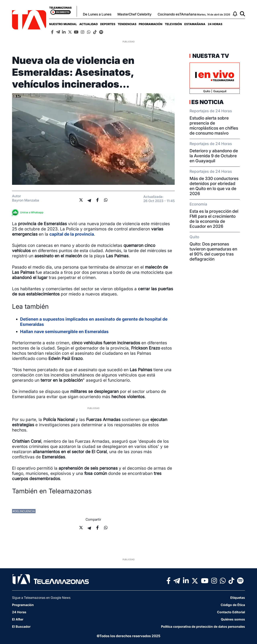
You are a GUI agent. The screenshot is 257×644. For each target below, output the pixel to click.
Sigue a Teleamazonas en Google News (41, 598)
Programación (151, 24)
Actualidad (89, 24)
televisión (173, 24)
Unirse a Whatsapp (29, 212)
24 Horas (215, 24)
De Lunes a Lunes (97, 14)
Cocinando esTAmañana (177, 14)
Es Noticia (208, 102)
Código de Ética (233, 605)
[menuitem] (63, 24)
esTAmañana (195, 24)
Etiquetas (238, 598)
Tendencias (127, 24)
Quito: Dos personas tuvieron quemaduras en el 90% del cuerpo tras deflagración (213, 251)
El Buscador (21, 627)
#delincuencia (24, 511)
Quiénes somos (233, 619)
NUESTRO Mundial (63, 24)
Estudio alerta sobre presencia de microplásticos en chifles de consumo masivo (214, 126)
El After (18, 619)
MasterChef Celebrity (135, 14)
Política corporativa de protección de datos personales (203, 627)
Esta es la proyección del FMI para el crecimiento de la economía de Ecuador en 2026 (214, 219)
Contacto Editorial (231, 612)
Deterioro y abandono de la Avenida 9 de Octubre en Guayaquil (214, 156)
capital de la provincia (72, 234)
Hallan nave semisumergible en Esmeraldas (64, 332)
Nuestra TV (210, 56)
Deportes (108, 24)
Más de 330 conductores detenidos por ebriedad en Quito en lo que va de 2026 (214, 186)
